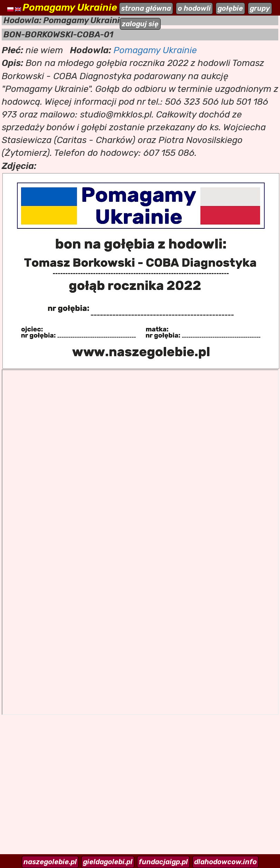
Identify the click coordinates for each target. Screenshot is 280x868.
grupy (260, 8)
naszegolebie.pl (50, 862)
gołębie (230, 8)
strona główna (146, 8)
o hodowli (194, 8)
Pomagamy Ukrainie (155, 50)
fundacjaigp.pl (163, 862)
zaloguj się (140, 24)
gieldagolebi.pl (108, 862)
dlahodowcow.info (225, 862)
